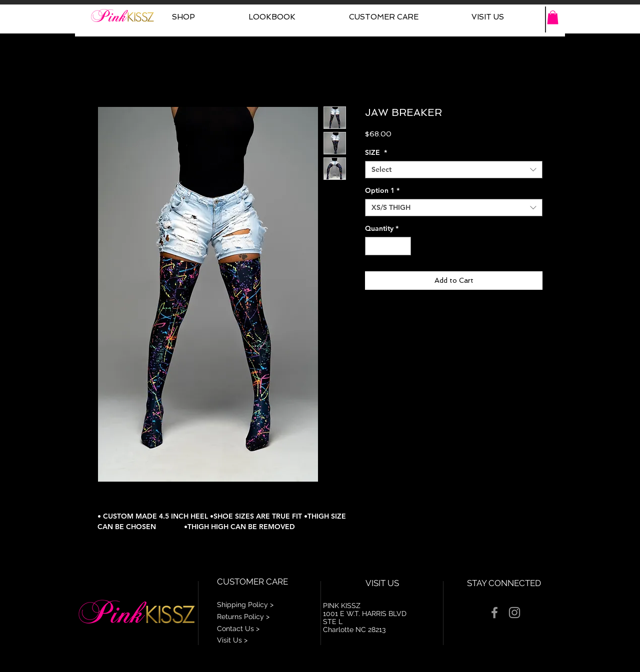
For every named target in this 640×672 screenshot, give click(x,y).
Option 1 (382, 191)
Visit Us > (232, 640)
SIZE (376, 153)
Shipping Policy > (245, 605)
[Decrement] (373, 246)
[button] (553, 17)
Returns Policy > (243, 617)
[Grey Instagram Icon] (514, 613)
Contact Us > (238, 629)
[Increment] (403, 246)
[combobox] (454, 170)
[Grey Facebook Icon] (494, 613)
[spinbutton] (388, 246)
